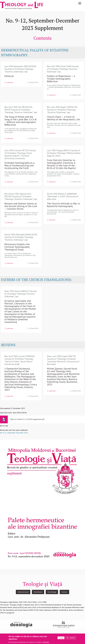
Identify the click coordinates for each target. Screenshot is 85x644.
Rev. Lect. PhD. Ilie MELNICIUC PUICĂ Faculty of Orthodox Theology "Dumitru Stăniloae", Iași (21, 110)
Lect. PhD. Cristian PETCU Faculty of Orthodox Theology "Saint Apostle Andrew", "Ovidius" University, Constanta (20, 154)
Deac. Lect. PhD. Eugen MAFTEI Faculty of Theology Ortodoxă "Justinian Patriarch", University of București (63, 360)
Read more (10, 82)
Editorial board (23, 592)
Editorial (9, 76)
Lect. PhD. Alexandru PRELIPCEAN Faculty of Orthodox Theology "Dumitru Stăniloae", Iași (20, 69)
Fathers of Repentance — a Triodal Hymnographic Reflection (61, 79)
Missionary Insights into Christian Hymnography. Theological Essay (17, 247)
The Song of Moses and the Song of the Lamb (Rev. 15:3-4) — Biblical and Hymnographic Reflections (20, 121)
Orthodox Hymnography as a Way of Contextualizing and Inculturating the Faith (19, 165)
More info (46, 643)
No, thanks (71, 638)
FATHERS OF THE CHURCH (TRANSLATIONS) (36, 280)
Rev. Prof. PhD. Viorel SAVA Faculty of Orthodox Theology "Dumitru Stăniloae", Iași (63, 69)
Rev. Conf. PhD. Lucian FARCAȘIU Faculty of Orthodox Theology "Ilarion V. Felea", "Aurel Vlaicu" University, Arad (20, 360)
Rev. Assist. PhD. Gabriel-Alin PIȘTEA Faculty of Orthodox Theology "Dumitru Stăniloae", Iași (21, 196)
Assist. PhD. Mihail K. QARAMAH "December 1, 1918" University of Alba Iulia (63, 196)
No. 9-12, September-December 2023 (14, 433)
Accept (61, 638)
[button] (42, 504)
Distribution (38, 592)
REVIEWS (8, 345)
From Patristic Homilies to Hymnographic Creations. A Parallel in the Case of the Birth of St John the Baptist (61, 164)
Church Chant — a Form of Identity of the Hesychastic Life (63, 118)
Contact (64, 592)
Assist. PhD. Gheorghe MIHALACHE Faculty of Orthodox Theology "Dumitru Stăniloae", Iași (21, 237)
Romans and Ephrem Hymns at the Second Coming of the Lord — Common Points (21, 206)
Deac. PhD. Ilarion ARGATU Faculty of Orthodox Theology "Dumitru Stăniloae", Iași (20, 294)
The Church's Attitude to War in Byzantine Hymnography (63, 205)
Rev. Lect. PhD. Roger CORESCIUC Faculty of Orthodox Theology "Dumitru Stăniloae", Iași (62, 110)
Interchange (52, 592)
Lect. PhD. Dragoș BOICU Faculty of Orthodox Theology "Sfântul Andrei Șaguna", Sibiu (64, 153)
